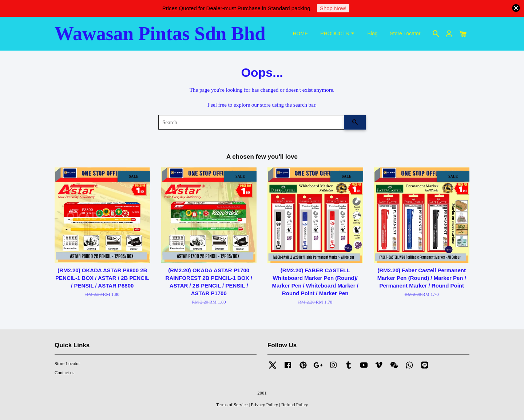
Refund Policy (295, 405)
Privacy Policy (264, 405)
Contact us (64, 373)
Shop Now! (333, 8)
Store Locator (405, 33)
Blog (373, 33)
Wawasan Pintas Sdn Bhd (160, 33)
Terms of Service (232, 405)
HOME (300, 33)
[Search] (251, 122)
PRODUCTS (338, 33)
